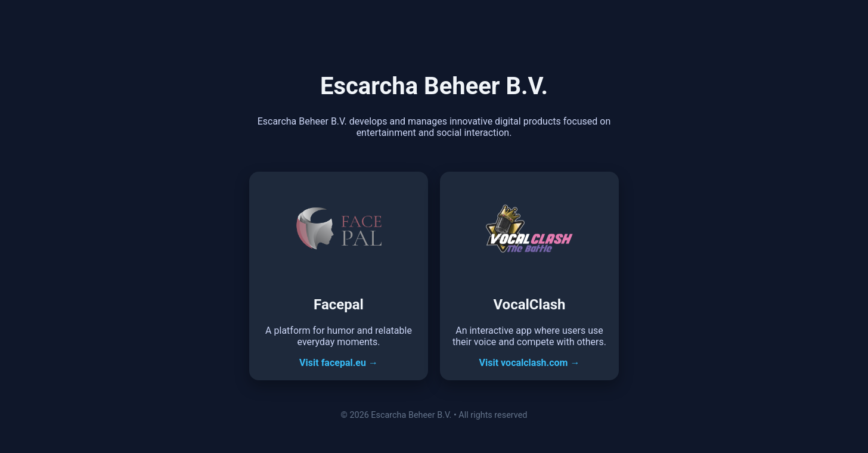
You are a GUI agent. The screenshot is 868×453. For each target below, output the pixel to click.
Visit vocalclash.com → (530, 363)
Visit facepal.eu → (339, 363)
